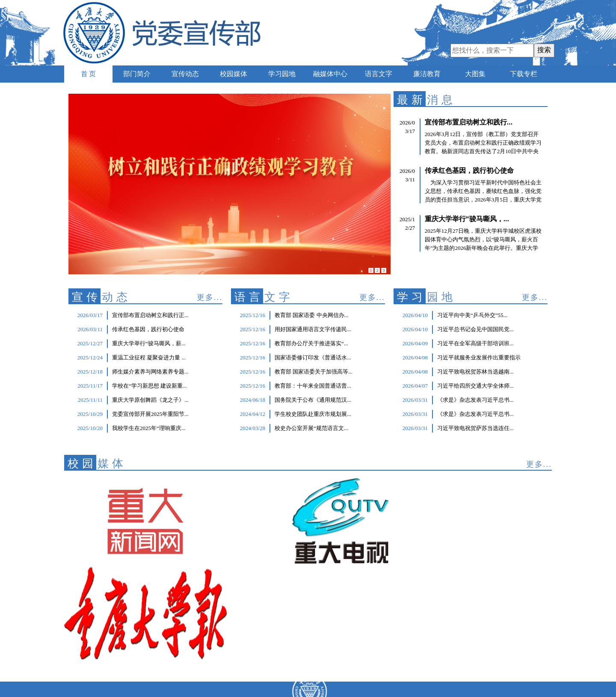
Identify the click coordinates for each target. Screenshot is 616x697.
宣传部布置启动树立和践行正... (150, 315)
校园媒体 (234, 74)
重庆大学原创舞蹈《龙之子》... (150, 400)
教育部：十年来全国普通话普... (313, 386)
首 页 (89, 74)
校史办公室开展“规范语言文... (311, 428)
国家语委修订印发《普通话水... (313, 357)
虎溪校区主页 (210, 650)
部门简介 (137, 74)
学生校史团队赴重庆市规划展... (313, 414)
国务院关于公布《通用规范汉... (313, 400)
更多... (210, 297)
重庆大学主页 (210, 633)
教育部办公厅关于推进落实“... (311, 343)
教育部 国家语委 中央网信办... (311, 315)
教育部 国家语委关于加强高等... (314, 372)
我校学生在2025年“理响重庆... (149, 428)
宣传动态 (185, 74)
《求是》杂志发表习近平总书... (475, 400)
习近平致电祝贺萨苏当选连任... (475, 428)
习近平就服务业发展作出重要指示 (479, 357)
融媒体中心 (330, 74)
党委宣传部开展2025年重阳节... (150, 414)
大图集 (475, 74)
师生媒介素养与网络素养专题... (150, 372)
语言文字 (379, 74)
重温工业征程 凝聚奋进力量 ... (149, 357)
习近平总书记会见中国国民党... (475, 329)
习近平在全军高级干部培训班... (475, 343)
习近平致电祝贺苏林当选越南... (475, 372)
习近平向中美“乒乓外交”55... (472, 315)
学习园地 (282, 74)
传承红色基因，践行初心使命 (148, 329)
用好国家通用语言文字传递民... (313, 329)
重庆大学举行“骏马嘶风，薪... (149, 343)
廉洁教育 (427, 74)
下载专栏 (524, 74)
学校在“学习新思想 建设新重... (150, 386)
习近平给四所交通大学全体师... (475, 386)
